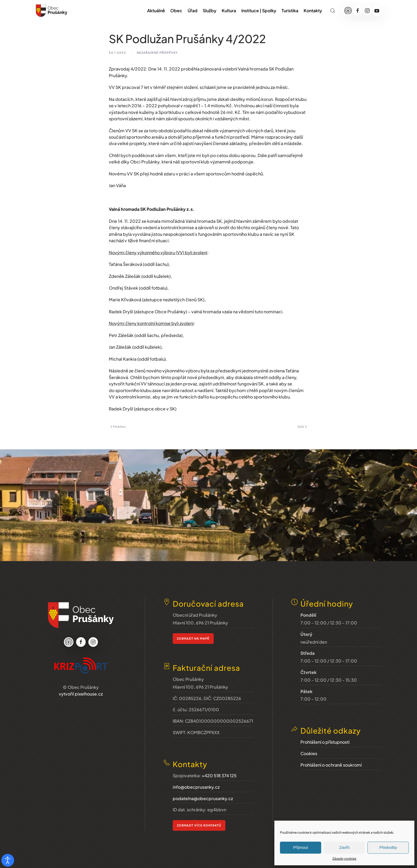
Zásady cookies (344, 859)
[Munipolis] (348, 11)
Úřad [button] (193, 11)
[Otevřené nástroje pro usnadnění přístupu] (8, 860)
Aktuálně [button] (156, 11)
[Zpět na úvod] (52, 11)
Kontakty (313, 11)
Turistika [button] (290, 11)
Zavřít (344, 847)
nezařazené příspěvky (157, 53)
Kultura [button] (229, 11)
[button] (333, 11)
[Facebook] (358, 11)
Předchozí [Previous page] (118, 427)
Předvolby (388, 847)
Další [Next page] (302, 427)
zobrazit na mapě (193, 626)
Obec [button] (176, 11)
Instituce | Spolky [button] (259, 11)
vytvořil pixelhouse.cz (81, 689)
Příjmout (300, 847)
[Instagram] (367, 11)
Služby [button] (210, 11)
